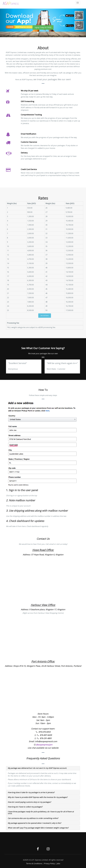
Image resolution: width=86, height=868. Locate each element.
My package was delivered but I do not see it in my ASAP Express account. (37, 768)
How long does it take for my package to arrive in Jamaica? (31, 792)
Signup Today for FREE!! (43, 27)
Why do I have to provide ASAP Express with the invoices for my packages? (38, 797)
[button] (6, 23)
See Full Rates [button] (45, 316)
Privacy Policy (49, 863)
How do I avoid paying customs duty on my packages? (29, 802)
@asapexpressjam (44, 745)
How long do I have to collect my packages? (25, 807)
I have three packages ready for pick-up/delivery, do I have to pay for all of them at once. (41, 813)
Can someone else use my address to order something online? (33, 818)
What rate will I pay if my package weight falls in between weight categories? (38, 828)
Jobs (58, 863)
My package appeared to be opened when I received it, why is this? (34, 823)
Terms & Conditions (34, 863)
